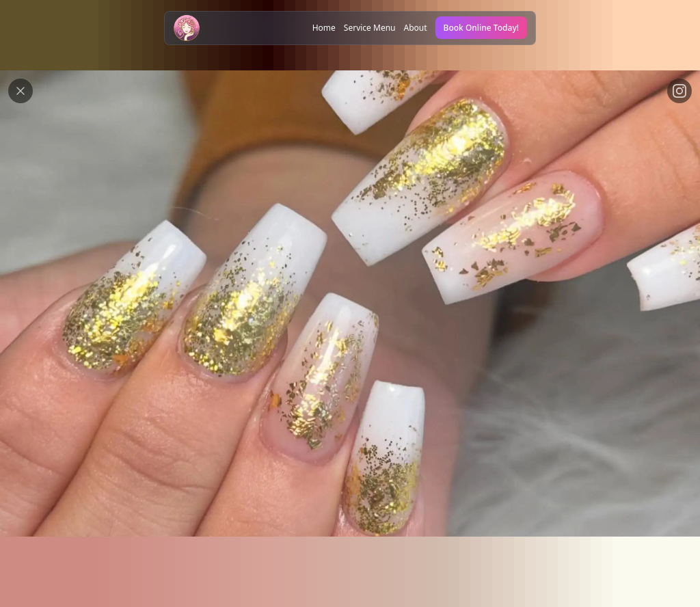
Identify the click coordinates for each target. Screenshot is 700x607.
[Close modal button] (21, 91)
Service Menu (370, 28)
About (416, 28)
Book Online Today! (481, 28)
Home (324, 28)
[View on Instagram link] (679, 91)
